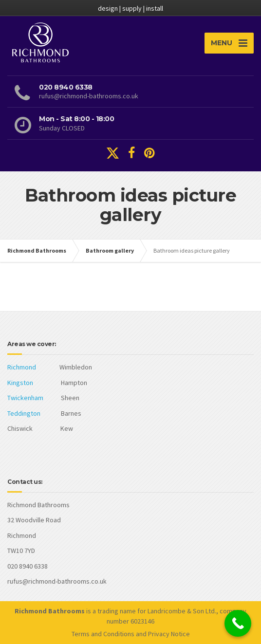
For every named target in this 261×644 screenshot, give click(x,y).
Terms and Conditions (103, 634)
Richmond (22, 367)
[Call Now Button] (238, 623)
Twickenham (25, 398)
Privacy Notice (169, 634)
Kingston (20, 383)
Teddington (24, 413)
